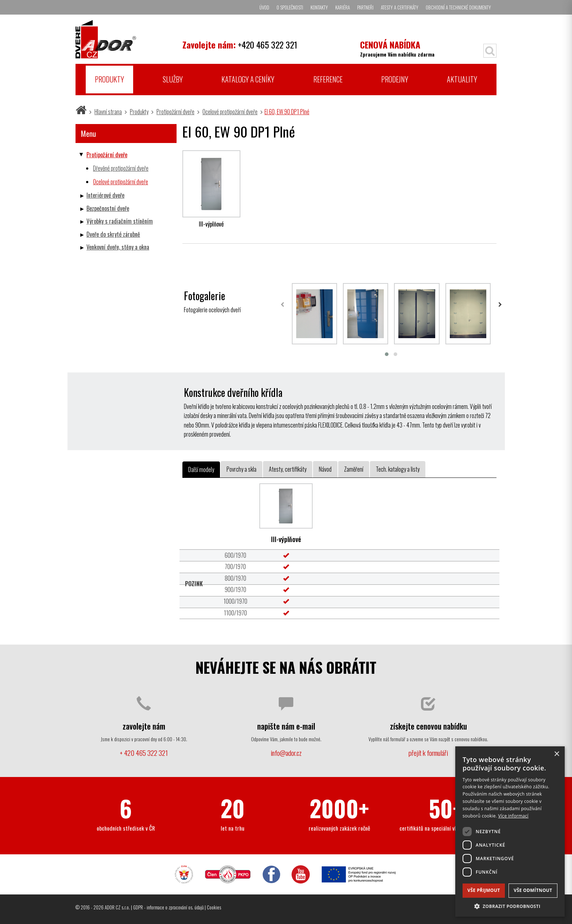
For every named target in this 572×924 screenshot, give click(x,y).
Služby (173, 79)
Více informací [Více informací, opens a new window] (513, 816)
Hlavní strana (108, 112)
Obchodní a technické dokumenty (458, 7)
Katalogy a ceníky (248, 79)
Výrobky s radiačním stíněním (120, 221)
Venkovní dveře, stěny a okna (118, 247)
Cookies (214, 907)
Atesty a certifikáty (400, 7)
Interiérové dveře (105, 195)
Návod (325, 469)
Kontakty (319, 7)
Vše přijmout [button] (484, 890)
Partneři (365, 7)
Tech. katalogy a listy (398, 469)
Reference (328, 79)
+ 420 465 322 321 (144, 753)
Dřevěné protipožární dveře (121, 168)
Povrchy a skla (241, 469)
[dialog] (510, 832)
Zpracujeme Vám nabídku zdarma (397, 48)
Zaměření (354, 469)
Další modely (201, 469)
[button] (510, 906)
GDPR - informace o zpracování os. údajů (168, 907)
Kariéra (343, 7)
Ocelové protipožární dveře (230, 112)
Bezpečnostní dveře (108, 208)
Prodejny (395, 79)
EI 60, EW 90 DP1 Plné (287, 112)
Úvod (264, 7)
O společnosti (290, 7)
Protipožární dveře (175, 112)
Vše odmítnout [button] (533, 890)
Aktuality (462, 79)
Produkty (109, 79)
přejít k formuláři (428, 753)
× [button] (556, 754)
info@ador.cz (286, 753)
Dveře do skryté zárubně (113, 234)
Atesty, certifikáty (288, 469)
